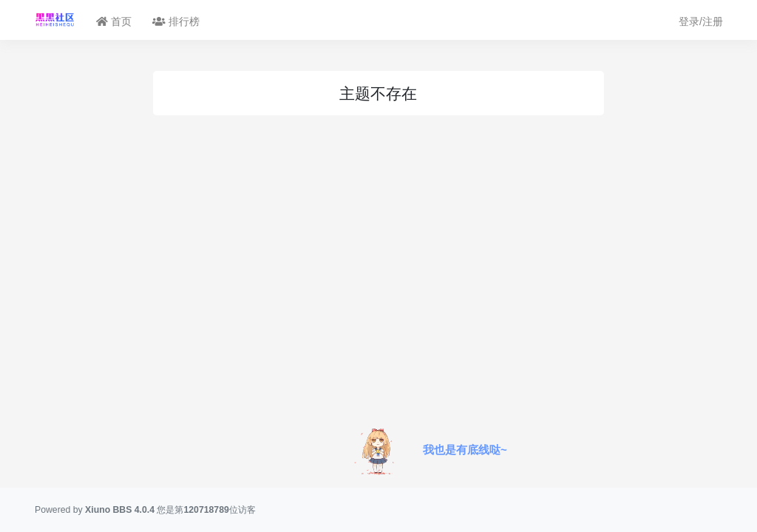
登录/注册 (701, 21)
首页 (114, 21)
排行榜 (176, 21)
